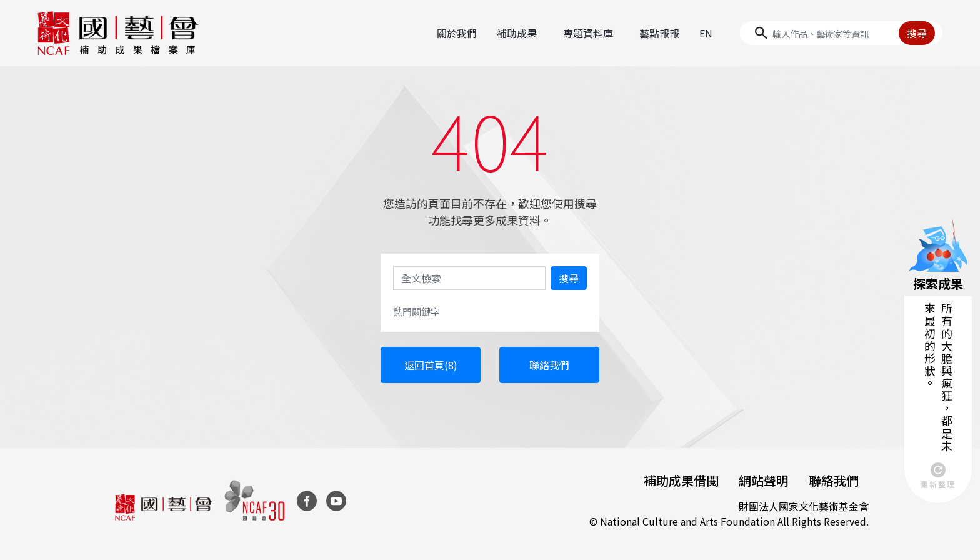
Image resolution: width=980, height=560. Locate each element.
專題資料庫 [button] (588, 33)
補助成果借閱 (681, 480)
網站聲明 (764, 480)
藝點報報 (659, 33)
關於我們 (457, 33)
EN (706, 33)
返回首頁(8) (431, 365)
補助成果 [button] (517, 33)
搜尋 (917, 33)
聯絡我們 (549, 365)
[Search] (841, 33)
